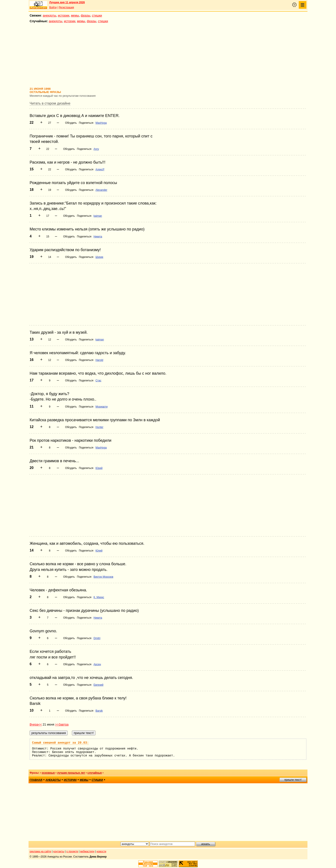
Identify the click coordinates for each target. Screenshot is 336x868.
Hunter (99, 427)
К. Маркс (99, 597)
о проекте (72, 851)
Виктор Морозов (103, 577)
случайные (95, 773)
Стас (98, 381)
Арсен (97, 664)
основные (48, 773)
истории (64, 15)
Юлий (99, 551)
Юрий (99, 468)
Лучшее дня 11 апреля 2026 (67, 2)
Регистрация (66, 7)
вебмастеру (87, 851)
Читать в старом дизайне (50, 103)
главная (36, 780)
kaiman (98, 216)
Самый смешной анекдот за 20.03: (60, 743)
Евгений (98, 685)
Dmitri (97, 638)
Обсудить (71, 123)
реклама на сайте (40, 851)
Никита (98, 237)
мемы (75, 15)
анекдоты (49, 15)
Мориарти (101, 407)
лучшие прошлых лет (71, 773)
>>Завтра (62, 724)
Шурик (99, 257)
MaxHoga (101, 123)
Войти (53, 7)
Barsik (99, 711)
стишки (97, 15)
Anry (96, 149)
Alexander (101, 190)
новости (101, 851)
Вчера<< (36, 724)
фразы (86, 15)
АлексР (100, 169)
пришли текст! (293, 780)
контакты (59, 851)
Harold (99, 360)
